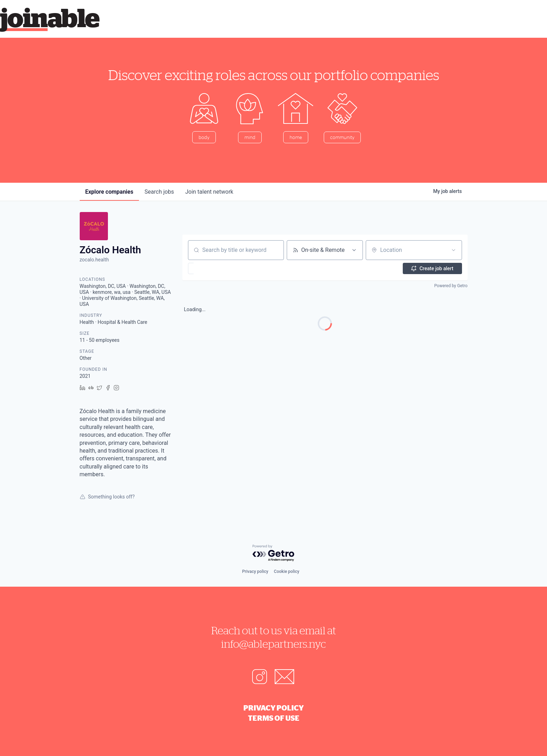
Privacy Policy (273, 708)
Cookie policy (287, 571)
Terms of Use (274, 718)
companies (109, 192)
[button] (211, 268)
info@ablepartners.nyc (273, 644)
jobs (159, 192)
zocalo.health (94, 260)
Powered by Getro (451, 286)
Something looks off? (107, 497)
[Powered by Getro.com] (274, 553)
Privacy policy (255, 571)
